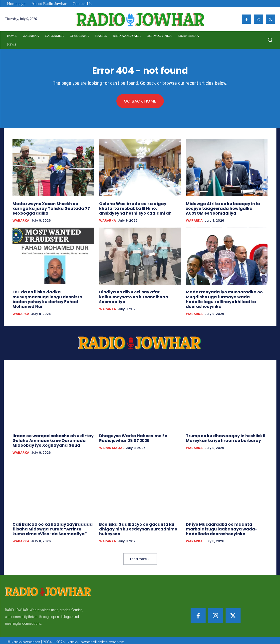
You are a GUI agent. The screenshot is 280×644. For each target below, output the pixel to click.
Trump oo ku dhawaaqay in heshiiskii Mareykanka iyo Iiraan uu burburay (223, 436)
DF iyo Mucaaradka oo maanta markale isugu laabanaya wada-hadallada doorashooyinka (226, 526)
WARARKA (21, 220)
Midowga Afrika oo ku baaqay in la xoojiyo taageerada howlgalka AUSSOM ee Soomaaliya (226, 208)
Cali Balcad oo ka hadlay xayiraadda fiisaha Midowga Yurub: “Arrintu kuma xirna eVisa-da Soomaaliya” (51, 526)
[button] (270, 40)
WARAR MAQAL (112, 446)
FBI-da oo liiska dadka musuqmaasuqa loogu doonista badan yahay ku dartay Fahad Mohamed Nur (52, 295)
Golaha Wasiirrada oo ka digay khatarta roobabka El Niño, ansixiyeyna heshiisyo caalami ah (140, 208)
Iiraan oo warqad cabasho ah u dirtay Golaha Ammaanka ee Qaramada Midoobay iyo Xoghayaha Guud (50, 438)
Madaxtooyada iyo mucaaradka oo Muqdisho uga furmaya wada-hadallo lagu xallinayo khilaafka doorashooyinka (225, 298)
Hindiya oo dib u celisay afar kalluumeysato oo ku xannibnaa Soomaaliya (132, 295)
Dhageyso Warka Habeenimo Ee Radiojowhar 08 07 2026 (131, 436)
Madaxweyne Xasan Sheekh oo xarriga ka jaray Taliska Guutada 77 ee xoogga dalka (52, 208)
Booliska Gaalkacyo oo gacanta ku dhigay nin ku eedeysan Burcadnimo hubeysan (136, 526)
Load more (140, 555)
